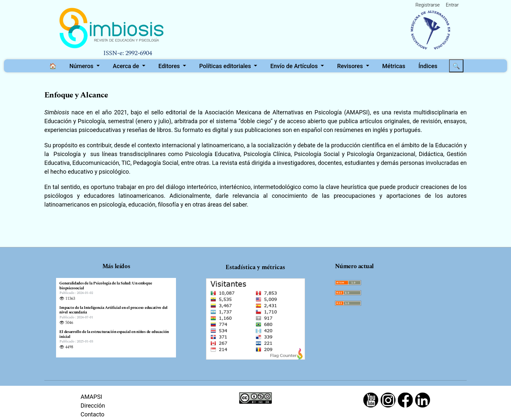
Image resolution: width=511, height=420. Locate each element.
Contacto (92, 414)
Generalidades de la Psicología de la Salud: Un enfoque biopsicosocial (106, 286)
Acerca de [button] (127, 66)
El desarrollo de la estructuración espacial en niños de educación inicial (114, 334)
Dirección (93, 406)
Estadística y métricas (255, 267)
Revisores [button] (351, 66)
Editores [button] (170, 66)
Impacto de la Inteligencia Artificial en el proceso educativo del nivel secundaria (113, 310)
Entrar (452, 5)
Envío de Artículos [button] (295, 66)
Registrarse (428, 5)
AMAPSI (91, 397)
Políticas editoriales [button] (226, 66)
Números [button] (82, 66)
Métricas (394, 66)
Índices (428, 66)
